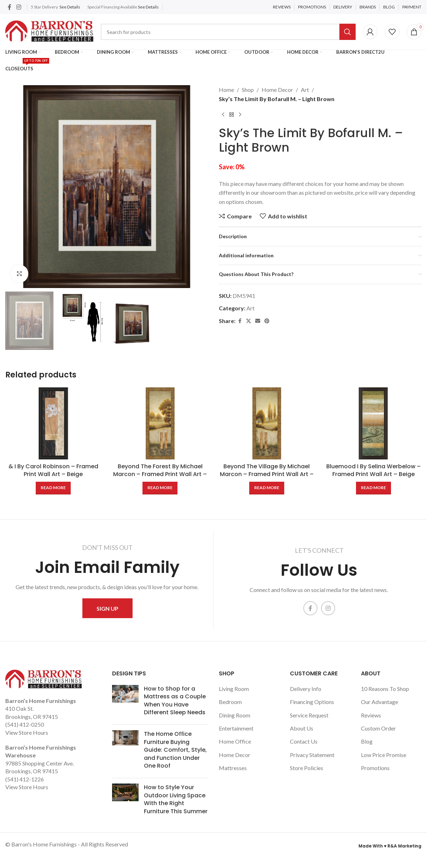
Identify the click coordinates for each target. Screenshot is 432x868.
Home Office (235, 741)
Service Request (309, 715)
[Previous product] (223, 115)
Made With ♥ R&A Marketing (390, 846)
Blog (367, 741)
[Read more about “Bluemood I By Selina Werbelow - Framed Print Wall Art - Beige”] (373, 488)
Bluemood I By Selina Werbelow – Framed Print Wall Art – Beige (373, 470)
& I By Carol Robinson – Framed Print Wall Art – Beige (53, 470)
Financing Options (312, 702)
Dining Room (235, 715)
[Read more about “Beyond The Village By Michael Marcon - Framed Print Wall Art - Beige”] (267, 488)
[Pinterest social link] (267, 321)
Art (305, 90)
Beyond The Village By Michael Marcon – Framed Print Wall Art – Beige (267, 474)
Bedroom (230, 702)
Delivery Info (306, 689)
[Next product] (240, 115)
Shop (248, 90)
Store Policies (307, 768)
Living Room (234, 689)
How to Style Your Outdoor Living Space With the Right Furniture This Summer (176, 799)
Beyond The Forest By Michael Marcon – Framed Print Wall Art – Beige (160, 474)
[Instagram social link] (19, 7)
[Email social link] (258, 321)
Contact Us (304, 741)
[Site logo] (49, 31)
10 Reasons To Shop (385, 689)
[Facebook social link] (10, 7)
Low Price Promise (384, 755)
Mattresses (233, 768)
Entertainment (236, 728)
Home (226, 90)
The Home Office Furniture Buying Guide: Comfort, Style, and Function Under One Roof (175, 750)
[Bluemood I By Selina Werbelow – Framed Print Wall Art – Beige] (373, 423)
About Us (302, 728)
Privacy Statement (312, 755)
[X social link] (249, 321)
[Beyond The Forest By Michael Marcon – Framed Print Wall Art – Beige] (160, 423)
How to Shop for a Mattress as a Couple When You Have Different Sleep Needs (175, 700)
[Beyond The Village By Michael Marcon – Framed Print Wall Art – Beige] (267, 423)
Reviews (371, 715)
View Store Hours (27, 732)
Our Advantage (380, 702)
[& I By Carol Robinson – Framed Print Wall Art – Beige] (53, 423)
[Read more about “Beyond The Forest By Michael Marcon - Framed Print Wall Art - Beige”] (160, 488)
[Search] (228, 32)
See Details (70, 7)
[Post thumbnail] (125, 702)
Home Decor (277, 90)
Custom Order (378, 728)
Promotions (375, 768)
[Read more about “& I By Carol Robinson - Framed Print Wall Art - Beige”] (53, 488)
